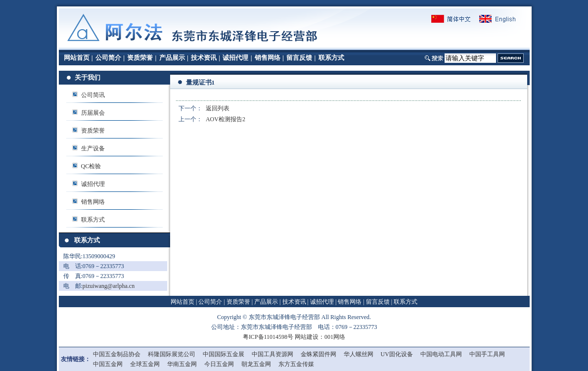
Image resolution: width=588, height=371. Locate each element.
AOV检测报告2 (226, 119)
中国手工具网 (487, 354)
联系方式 (331, 58)
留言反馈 (299, 58)
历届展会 (93, 113)
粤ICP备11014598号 (268, 337)
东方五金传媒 (296, 364)
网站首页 (77, 58)
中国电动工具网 (441, 354)
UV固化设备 (397, 354)
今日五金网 (219, 364)
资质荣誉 (140, 58)
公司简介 (108, 58)
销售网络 (268, 58)
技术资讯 (204, 58)
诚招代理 (235, 58)
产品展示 (172, 58)
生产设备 (93, 148)
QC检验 (91, 166)
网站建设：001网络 (320, 337)
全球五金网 (145, 364)
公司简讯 (93, 95)
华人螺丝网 (359, 354)
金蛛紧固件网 (318, 354)
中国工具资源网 (272, 354)
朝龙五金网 (256, 364)
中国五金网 (108, 364)
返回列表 (218, 108)
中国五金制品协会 (117, 354)
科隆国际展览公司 (172, 354)
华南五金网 (182, 364)
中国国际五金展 (224, 354)
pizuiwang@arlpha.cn (109, 286)
